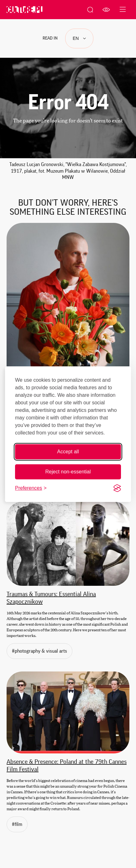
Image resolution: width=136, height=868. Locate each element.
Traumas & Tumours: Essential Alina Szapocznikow (51, 598)
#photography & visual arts (42, 650)
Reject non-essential (68, 472)
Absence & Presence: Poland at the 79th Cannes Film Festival (67, 766)
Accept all (68, 452)
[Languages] (79, 38)
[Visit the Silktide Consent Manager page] (117, 488)
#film (20, 824)
